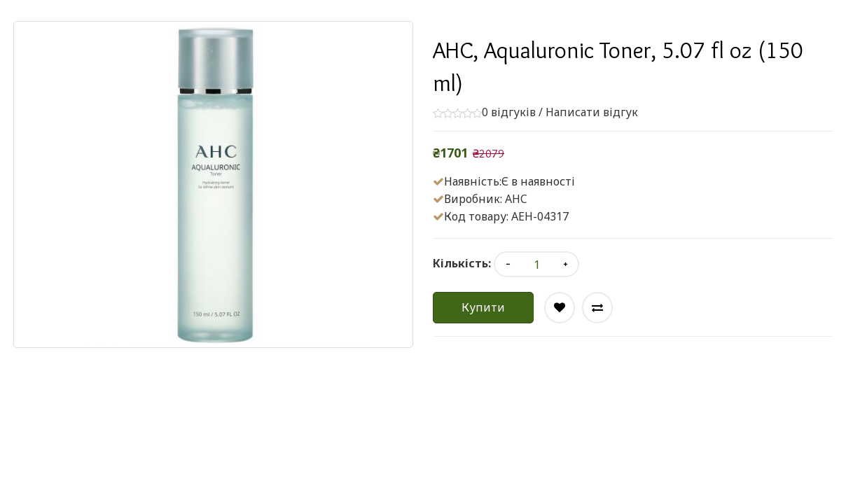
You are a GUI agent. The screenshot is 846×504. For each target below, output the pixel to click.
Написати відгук (592, 112)
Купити (483, 307)
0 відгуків (509, 112)
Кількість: (462, 263)
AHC (516, 199)
